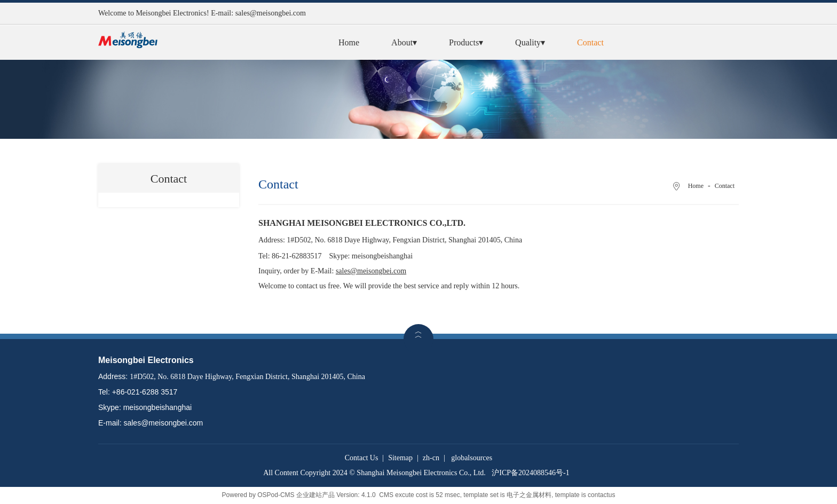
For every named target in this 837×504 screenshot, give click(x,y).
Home (349, 42)
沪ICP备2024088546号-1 (530, 473)
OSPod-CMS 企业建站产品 (296, 495)
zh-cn (431, 458)
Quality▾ (530, 42)
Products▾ (466, 42)
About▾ (404, 42)
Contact (590, 42)
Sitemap (400, 458)
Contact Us (362, 458)
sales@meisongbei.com (271, 13)
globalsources (472, 458)
